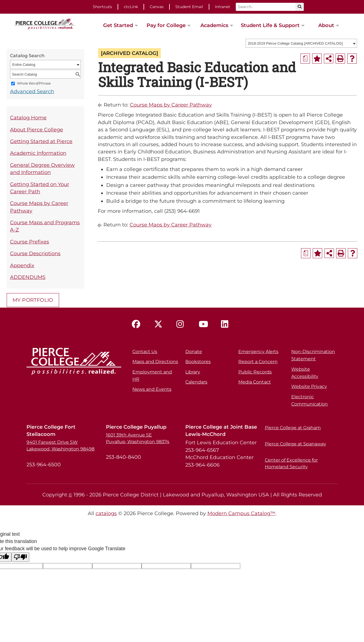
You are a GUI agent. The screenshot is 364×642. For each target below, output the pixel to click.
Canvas (157, 7)
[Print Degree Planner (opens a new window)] (305, 59)
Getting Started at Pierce (41, 141)
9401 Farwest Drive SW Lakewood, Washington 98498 (60, 446)
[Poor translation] (20, 557)
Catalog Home (28, 118)
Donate (194, 352)
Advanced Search (32, 91)
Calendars (196, 382)
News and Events (152, 389)
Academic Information (38, 153)
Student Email (189, 7)
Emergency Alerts (258, 352)
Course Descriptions (35, 253)
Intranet (223, 7)
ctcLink (131, 7)
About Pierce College (37, 130)
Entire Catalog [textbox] (24, 65)
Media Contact (255, 382)
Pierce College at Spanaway (295, 444)
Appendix (22, 265)
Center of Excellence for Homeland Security (291, 463)
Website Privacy (309, 386)
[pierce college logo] (45, 23)
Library (193, 372)
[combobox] (301, 43)
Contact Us (145, 352)
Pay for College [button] (166, 25)
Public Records (255, 372)
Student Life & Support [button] (270, 25)
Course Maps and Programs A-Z (45, 226)
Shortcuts (102, 7)
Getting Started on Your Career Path (40, 188)
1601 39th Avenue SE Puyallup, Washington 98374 (138, 438)
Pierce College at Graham (293, 428)
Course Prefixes (30, 242)
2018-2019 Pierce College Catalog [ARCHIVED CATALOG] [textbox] (295, 43)
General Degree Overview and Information (42, 169)
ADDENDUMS (28, 277)
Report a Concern (258, 362)
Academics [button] (214, 25)
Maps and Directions (155, 362)
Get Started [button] (118, 25)
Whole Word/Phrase (34, 84)
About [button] (326, 25)
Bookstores (198, 362)
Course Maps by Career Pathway (39, 207)
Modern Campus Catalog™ (241, 513)
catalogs (106, 513)
